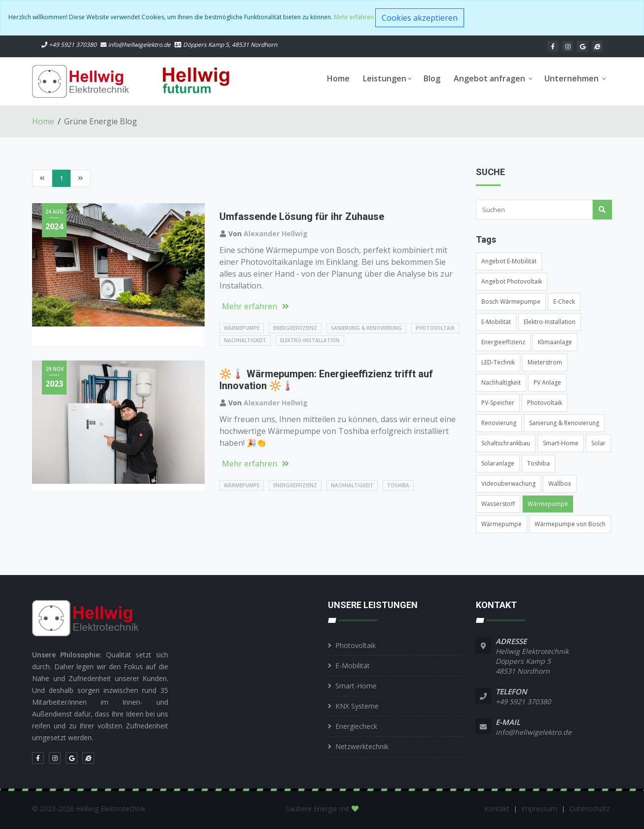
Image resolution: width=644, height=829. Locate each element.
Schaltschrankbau (506, 443)
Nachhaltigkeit (245, 340)
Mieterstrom (545, 362)
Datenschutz (589, 809)
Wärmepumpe (242, 328)
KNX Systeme (357, 706)
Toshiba (398, 485)
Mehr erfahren (354, 17)
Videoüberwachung (508, 484)
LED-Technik (498, 362)
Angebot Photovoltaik (512, 281)
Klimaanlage (555, 342)
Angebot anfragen (493, 78)
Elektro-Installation (310, 340)
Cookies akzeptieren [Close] (420, 18)
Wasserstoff (498, 504)
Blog (432, 78)
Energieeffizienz (295, 328)
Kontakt (498, 809)
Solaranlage (498, 463)
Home (338, 78)
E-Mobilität (496, 322)
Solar (598, 443)
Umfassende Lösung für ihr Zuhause (302, 216)
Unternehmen (575, 78)
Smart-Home (561, 443)
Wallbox (560, 484)
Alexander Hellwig (276, 234)
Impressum (540, 809)
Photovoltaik (435, 328)
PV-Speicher (498, 403)
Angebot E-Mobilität (509, 261)
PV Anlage (547, 382)
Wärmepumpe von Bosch (570, 524)
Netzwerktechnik (362, 746)
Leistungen (387, 78)
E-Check (564, 302)
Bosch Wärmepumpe (511, 302)
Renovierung (499, 423)
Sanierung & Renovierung (366, 328)
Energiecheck (356, 726)
